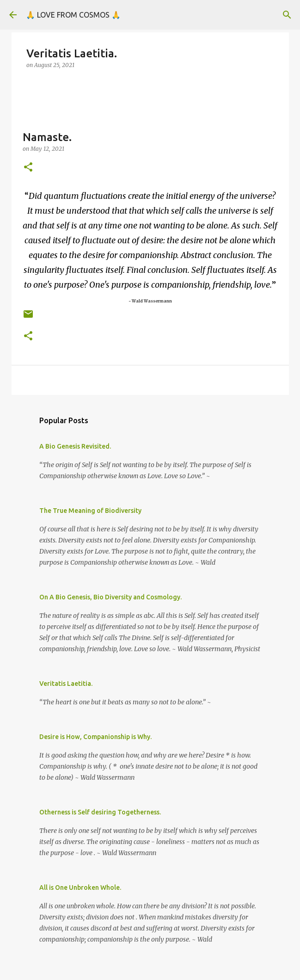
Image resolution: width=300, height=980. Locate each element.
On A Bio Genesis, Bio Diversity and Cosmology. (110, 597)
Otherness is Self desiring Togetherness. (100, 812)
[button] (28, 168)
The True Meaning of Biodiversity (90, 511)
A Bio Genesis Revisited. (75, 446)
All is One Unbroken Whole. (80, 888)
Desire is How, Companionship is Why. (95, 737)
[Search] (287, 15)
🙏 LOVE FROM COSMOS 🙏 (73, 15)
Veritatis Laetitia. (66, 684)
